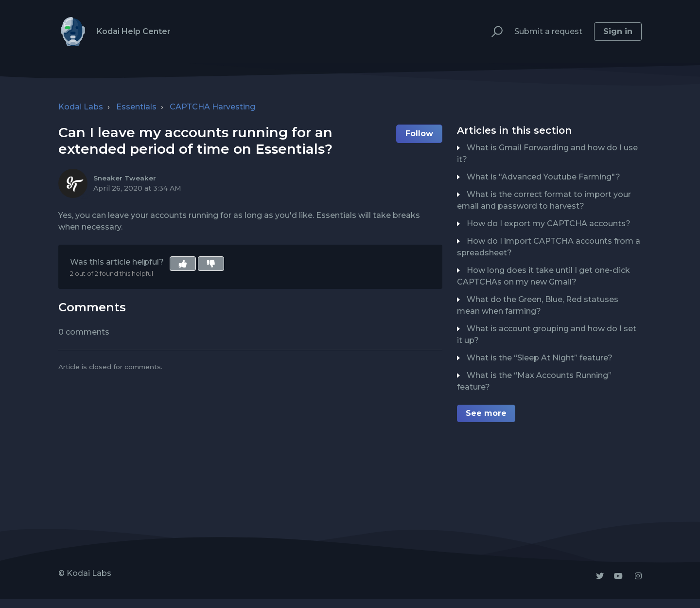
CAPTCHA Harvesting (212, 107)
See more (486, 413)
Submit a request (548, 31)
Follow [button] (419, 134)
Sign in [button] (618, 31)
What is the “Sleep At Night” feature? (540, 358)
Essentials (136, 107)
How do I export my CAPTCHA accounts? (549, 224)
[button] (493, 32)
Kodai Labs (81, 107)
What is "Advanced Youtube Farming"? (543, 177)
